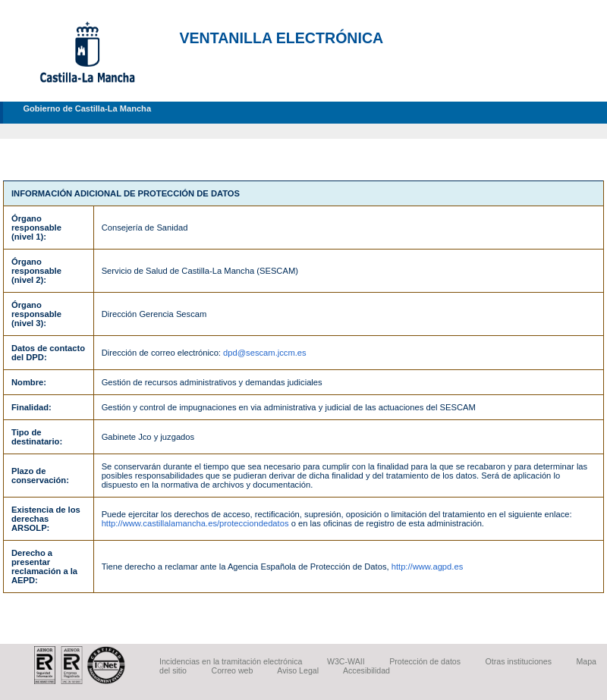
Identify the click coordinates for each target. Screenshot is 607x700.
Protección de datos (425, 661)
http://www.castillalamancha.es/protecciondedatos (195, 523)
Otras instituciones (519, 661)
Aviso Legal (298, 670)
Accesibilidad (366, 670)
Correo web (233, 670)
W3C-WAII (346, 661)
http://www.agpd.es (428, 567)
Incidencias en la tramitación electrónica (231, 661)
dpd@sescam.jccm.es (265, 353)
